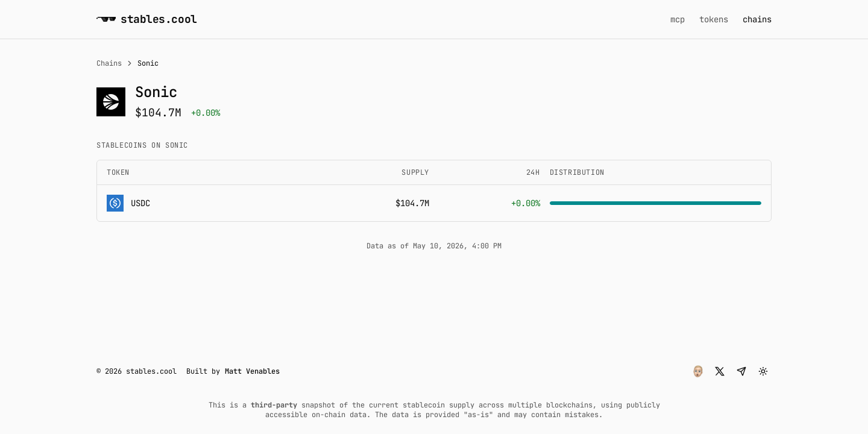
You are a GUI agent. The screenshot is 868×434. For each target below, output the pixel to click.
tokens (714, 19)
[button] (698, 371)
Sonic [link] (148, 63)
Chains (109, 63)
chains (757, 19)
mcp (678, 19)
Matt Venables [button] (252, 371)
